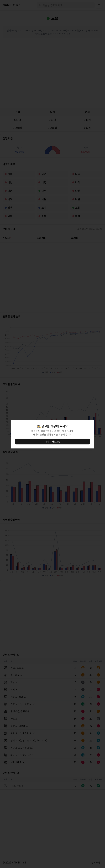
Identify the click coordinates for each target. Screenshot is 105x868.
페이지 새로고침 (53, 442)
